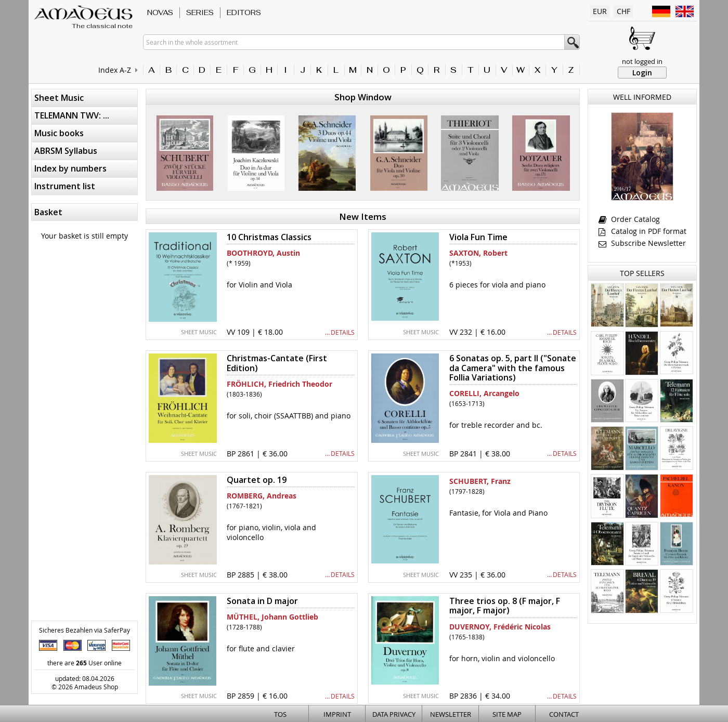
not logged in (642, 61)
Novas (160, 12)
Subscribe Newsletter (642, 243)
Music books (59, 133)
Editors (244, 12)
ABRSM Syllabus (66, 151)
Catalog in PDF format (642, 231)
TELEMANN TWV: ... (72, 115)
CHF (623, 11)
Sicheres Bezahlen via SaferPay (84, 630)
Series (200, 12)
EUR (600, 11)
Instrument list (65, 186)
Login (642, 73)
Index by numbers (70, 168)
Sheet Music (59, 98)
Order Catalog (629, 219)
